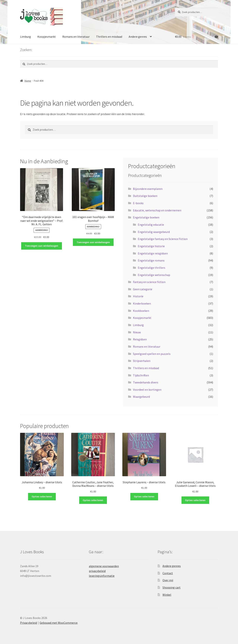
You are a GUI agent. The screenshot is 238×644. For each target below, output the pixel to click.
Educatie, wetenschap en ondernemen (157, 210)
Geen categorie (143, 289)
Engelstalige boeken (146, 217)
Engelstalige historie (151, 246)
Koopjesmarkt (47, 37)
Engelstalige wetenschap (154, 275)
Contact (168, 573)
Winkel (167, 595)
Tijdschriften (141, 375)
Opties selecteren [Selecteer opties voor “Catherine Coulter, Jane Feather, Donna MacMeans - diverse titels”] (93, 500)
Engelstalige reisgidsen (153, 253)
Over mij (168, 580)
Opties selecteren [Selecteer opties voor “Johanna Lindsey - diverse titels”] (42, 496)
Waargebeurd (141, 397)
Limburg (25, 37)
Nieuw (137, 332)
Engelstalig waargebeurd (154, 232)
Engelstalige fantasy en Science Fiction (163, 239)
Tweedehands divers (146, 382)
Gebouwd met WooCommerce (59, 623)
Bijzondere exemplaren (148, 189)
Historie (138, 296)
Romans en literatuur (76, 37)
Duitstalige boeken (145, 196)
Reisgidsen (140, 339)
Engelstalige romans (151, 260)
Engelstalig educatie (151, 225)
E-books (138, 203)
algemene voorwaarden (104, 566)
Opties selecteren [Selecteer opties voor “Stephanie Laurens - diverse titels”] (144, 496)
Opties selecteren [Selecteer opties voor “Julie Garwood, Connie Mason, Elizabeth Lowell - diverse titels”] (195, 500)
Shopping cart (172, 587)
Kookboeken (141, 311)
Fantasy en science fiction (149, 282)
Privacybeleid (29, 623)
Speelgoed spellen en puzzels (152, 354)
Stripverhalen (142, 361)
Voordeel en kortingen (147, 390)
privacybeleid (97, 571)
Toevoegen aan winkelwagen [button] (42, 246)
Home (28, 81)
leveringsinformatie (102, 576)
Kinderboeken (142, 303)
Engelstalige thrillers (152, 268)
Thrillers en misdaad (109, 37)
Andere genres (138, 37)
